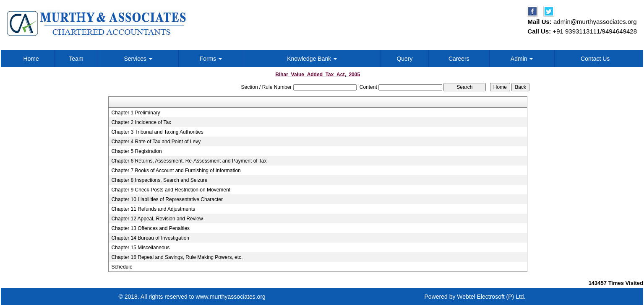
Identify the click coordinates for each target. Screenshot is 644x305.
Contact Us (595, 59)
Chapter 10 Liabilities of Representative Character (167, 199)
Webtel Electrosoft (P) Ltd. (491, 297)
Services (138, 59)
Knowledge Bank (312, 59)
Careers (459, 59)
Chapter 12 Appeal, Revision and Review (157, 219)
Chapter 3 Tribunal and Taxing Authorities (158, 132)
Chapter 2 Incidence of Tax (142, 122)
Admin (522, 59)
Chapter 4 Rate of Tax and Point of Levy (156, 142)
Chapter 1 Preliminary (136, 113)
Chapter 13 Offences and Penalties (151, 228)
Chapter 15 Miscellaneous (141, 248)
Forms (211, 59)
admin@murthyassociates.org (595, 22)
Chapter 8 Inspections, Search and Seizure (160, 180)
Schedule (122, 267)
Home (31, 59)
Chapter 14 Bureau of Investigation (150, 238)
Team (76, 59)
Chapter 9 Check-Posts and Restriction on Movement (171, 190)
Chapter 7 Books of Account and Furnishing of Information (176, 171)
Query (404, 59)
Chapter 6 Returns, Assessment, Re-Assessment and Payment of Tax (189, 161)
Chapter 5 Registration (137, 151)
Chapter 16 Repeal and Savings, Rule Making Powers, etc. (177, 257)
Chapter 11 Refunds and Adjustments (153, 209)
